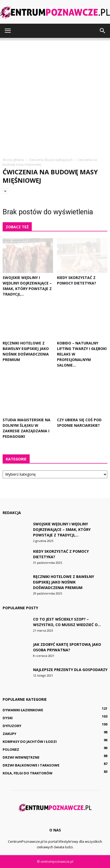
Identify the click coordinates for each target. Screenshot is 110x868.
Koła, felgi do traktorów (28, 773)
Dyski (8, 718)
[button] (103, 31)
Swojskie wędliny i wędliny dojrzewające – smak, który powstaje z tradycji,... (62, 529)
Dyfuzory (12, 726)
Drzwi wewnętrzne (21, 757)
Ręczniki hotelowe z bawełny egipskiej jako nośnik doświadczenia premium (64, 582)
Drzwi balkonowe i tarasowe (31, 765)
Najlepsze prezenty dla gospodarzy (70, 670)
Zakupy (9, 734)
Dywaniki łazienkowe (23, 710)
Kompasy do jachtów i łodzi (30, 742)
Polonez (11, 749)
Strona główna (13, 160)
